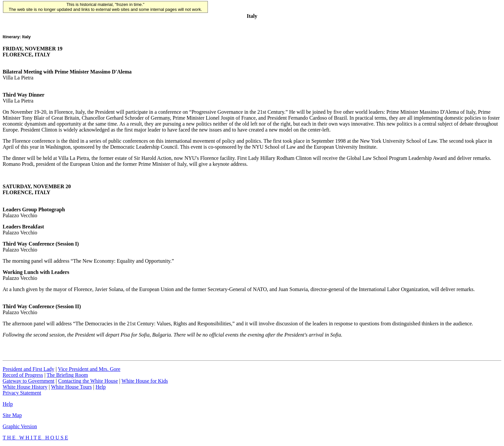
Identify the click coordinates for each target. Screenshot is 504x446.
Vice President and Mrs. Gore (89, 369)
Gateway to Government (28, 381)
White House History (25, 387)
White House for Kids (145, 381)
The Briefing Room (67, 375)
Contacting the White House (88, 381)
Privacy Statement (22, 393)
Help (101, 387)
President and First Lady (28, 369)
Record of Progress (23, 375)
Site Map (12, 415)
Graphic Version (20, 426)
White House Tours (71, 387)
